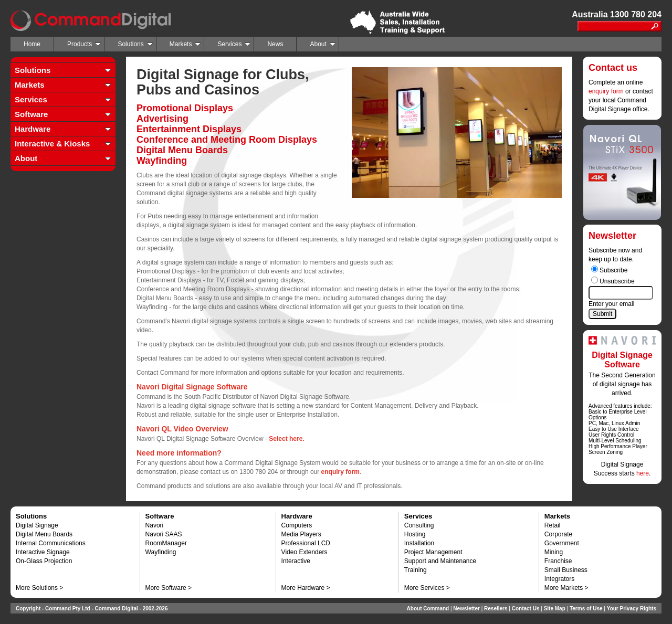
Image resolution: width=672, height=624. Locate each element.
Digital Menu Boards (44, 534)
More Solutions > (39, 588)
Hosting (415, 534)
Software (31, 114)
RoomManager (166, 543)
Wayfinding (161, 552)
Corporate (558, 534)
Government (562, 543)
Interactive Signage (43, 552)
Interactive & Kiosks (52, 144)
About (322, 44)
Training (416, 570)
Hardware (33, 129)
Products (84, 44)
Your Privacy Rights (632, 609)
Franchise (558, 561)
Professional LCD (306, 543)
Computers (297, 525)
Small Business (566, 570)
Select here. (286, 439)
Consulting (419, 525)
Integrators (559, 579)
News (275, 44)
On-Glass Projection (44, 561)
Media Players (301, 534)
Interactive (296, 561)
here (643, 473)
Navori (155, 525)
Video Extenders (304, 552)
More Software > (169, 588)
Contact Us (526, 609)
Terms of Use (586, 609)
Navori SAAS (164, 534)
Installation (419, 543)
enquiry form (606, 91)
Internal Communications (51, 543)
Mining (554, 552)
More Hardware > (306, 588)
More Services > (427, 588)
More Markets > (566, 588)
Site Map (555, 609)
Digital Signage (37, 525)
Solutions (135, 44)
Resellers (496, 609)
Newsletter (466, 609)
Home (32, 44)
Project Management (433, 552)
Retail (553, 525)
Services (234, 44)
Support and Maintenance (440, 561)
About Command (428, 609)
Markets (185, 44)
